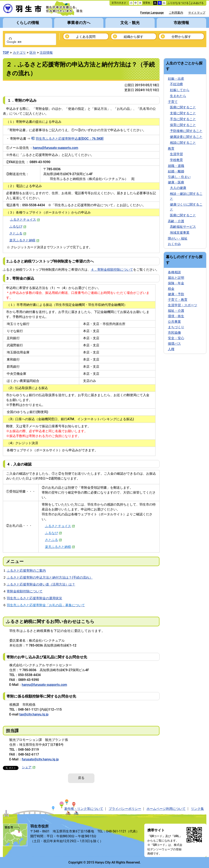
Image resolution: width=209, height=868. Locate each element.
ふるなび (18, 226)
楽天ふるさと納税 (24, 240)
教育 (171, 149)
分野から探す (181, 37)
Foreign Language (152, 13)
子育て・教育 (178, 300)
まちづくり (176, 327)
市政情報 (181, 23)
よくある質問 (86, 37)
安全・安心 (176, 338)
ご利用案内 (176, 13)
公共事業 (174, 322)
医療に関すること (183, 107)
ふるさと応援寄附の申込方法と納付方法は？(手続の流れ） (50, 577)
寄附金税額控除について (25, 591)
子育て (173, 102)
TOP (6, 53)
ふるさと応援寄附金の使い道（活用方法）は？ (41, 584)
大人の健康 (178, 188)
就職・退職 (176, 166)
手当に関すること (183, 119)
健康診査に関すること (186, 137)
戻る (81, 778)
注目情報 (46, 53)
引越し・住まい (179, 177)
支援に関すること (183, 113)
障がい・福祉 (178, 238)
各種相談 (174, 272)
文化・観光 (130, 23)
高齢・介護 (176, 221)
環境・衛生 (176, 316)
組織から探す (133, 37)
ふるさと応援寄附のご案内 (26, 571)
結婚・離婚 (176, 171)
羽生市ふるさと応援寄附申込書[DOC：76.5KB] (69, 139)
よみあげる (197, 3)
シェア (29, 767)
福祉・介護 (176, 311)
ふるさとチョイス (25, 220)
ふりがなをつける (178, 3)
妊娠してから (180, 90)
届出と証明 (176, 278)
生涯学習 (176, 154)
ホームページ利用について (166, 809)
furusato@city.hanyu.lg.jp (40, 759)
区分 (33, 53)
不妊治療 (176, 84)
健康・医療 (176, 182)
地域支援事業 (180, 233)
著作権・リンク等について (84, 809)
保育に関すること (183, 125)
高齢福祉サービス (183, 227)
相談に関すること (183, 143)
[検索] (25, 42)
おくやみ (174, 244)
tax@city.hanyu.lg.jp (34, 714)
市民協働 (174, 333)
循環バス (174, 344)
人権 (171, 349)
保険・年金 (176, 283)
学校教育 (176, 160)
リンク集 (197, 809)
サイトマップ (197, 13)
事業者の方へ (79, 23)
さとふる (18, 233)
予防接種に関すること (186, 131)
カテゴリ (19, 53)
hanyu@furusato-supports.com (55, 148)
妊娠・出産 (176, 79)
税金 (171, 289)
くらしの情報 (27, 23)
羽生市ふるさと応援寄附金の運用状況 (34, 598)
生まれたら (178, 96)
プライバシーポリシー (125, 809)
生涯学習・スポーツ (183, 305)
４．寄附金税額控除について (112, 270)
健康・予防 (176, 294)
